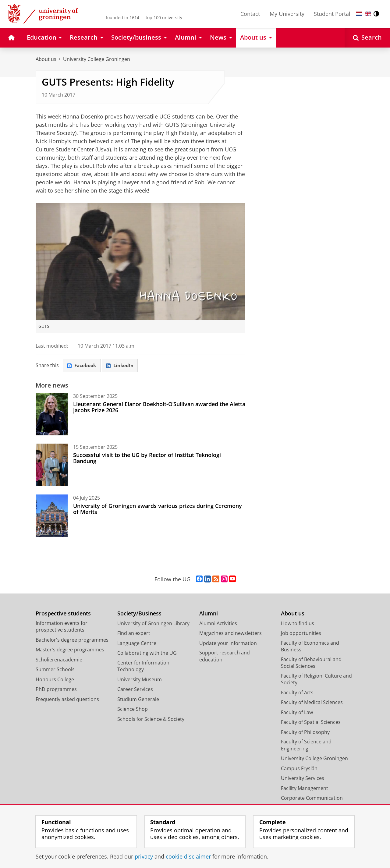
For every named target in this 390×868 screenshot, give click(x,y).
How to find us (298, 624)
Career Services (135, 689)
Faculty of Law (297, 713)
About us (46, 59)
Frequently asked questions (67, 700)
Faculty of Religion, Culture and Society (316, 680)
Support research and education (225, 656)
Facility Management (305, 788)
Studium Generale (138, 700)
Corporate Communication (312, 798)
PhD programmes (56, 689)
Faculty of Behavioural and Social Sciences (311, 663)
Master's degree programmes (70, 650)
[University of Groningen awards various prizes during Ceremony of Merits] (52, 516)
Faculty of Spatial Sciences (311, 722)
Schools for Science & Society (151, 719)
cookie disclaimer (188, 856)
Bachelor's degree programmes (72, 640)
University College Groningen (97, 59)
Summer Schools (55, 670)
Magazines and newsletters (230, 633)
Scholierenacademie (59, 660)
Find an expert (134, 633)
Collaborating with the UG (147, 653)
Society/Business (139, 614)
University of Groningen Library (153, 624)
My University (287, 14)
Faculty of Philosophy (305, 732)
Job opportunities (301, 633)
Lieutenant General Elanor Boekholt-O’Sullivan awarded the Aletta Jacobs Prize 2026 (159, 407)
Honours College (55, 680)
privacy (144, 856)
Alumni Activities (218, 624)
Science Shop (133, 709)
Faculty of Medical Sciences (312, 703)
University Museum (140, 680)
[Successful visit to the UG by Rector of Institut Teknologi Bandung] (52, 465)
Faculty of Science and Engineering (306, 745)
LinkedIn (122, 366)
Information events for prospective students (62, 627)
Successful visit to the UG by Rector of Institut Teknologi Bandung (147, 458)
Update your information (228, 643)
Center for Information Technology (143, 666)
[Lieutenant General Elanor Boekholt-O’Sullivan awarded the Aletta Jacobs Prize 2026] (52, 414)
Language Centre (137, 643)
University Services (303, 778)
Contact (250, 14)
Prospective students (63, 614)
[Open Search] (367, 38)
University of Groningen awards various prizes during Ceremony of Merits (158, 509)
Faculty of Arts (297, 693)
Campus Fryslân (299, 769)
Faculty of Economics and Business (310, 647)
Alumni (209, 614)
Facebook (83, 366)
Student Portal (332, 14)
